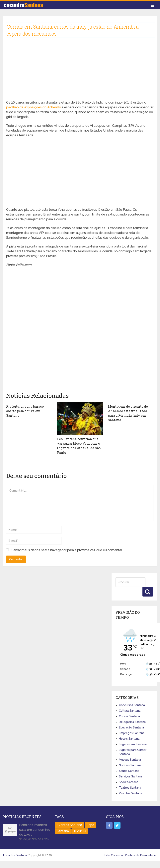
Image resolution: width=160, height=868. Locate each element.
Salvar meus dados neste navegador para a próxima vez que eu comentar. (67, 550)
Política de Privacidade (141, 855)
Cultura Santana (130, 710)
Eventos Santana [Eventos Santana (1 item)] (69, 825)
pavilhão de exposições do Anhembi (33, 107)
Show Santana (129, 782)
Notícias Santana (130, 765)
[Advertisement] (77, 72)
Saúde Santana (129, 770)
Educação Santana (131, 727)
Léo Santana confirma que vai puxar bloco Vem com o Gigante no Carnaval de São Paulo (79, 446)
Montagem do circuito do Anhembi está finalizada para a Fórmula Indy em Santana (128, 413)
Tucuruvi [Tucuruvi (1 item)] (80, 831)
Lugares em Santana (133, 744)
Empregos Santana (132, 733)
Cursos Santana (129, 716)
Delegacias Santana (132, 721)
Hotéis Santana (129, 738)
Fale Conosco (114, 855)
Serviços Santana (131, 776)
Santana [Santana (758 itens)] (63, 831)
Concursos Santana (132, 705)
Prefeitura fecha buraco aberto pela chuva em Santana (25, 411)
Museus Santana (130, 759)
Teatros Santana (130, 787)
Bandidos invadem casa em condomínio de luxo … (35, 829)
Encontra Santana (15, 855)
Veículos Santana (130, 793)
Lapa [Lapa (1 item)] (90, 825)
